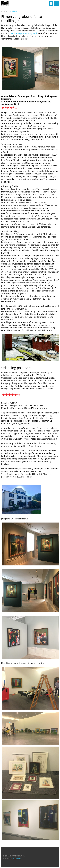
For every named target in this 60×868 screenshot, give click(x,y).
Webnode (17, 858)
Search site (57, 3)
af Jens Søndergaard (22, 33)
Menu (51, 3)
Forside (4, 11)
